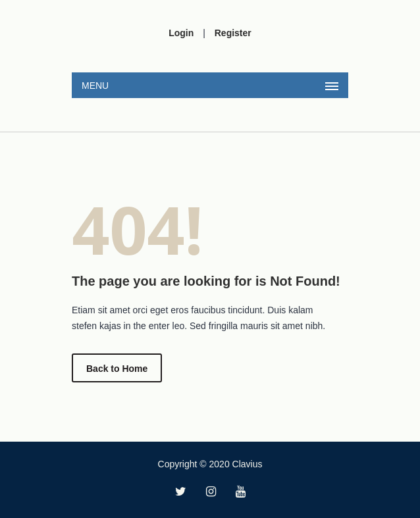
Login (181, 33)
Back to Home (117, 369)
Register (233, 33)
